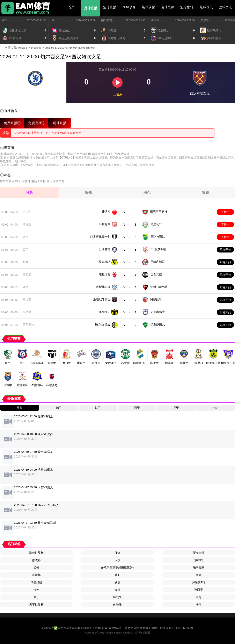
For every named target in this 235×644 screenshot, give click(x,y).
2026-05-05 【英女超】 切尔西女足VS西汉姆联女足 (48, 133)
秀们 (117, 575)
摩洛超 (27, 224)
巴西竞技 (156, 274)
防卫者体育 (158, 312)
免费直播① (12, 123)
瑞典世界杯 (36, 553)
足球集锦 (168, 7)
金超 (117, 590)
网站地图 (144, 632)
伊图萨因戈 (158, 324)
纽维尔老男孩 (159, 287)
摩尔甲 (205, 20)
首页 (71, 7)
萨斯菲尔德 (103, 287)
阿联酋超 (107, 20)
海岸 (199, 605)
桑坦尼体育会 (102, 299)
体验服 (117, 605)
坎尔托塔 (105, 262)
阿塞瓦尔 (156, 299)
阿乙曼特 (28, 325)
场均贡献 (199, 568)
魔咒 (199, 575)
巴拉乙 (27, 212)
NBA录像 (129, 7)
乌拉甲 (27, 312)
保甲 (5, 20)
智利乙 (27, 262)
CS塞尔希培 (158, 249)
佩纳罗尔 (105, 312)
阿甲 (25, 237)
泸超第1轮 (199, 582)
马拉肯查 (105, 224)
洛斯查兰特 (38, 181)
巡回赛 (199, 590)
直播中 (225, 212)
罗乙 (54, 20)
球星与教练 (7, 181)
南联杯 (26, 181)
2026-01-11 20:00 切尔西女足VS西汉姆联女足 (70, 48)
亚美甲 (155, 20)
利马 (49, 181)
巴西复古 (105, 249)
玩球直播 (60, 123)
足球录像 (148, 7)
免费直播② (37, 123)
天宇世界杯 (36, 605)
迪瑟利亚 (156, 224)
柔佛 (36, 568)
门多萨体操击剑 (100, 237)
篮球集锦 (187, 7)
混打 (199, 597)
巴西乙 (27, 275)
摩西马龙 (59, 181)
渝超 (117, 582)
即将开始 (225, 250)
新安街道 (199, 553)
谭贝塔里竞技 (159, 212)
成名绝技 (36, 582)
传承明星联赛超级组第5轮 (118, 568)
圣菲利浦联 (158, 262)
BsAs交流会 (103, 324)
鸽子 (36, 597)
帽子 (18, 181)
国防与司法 (158, 237)
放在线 (199, 560)
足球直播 (91, 8)
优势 (117, 553)
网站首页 (23, 48)
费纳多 (106, 212)
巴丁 (25, 249)
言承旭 (36, 575)
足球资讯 (206, 7)
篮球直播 (110, 7)
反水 (117, 560)
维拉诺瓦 (105, 274)
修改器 (36, 560)
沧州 (36, 590)
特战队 (117, 597)
